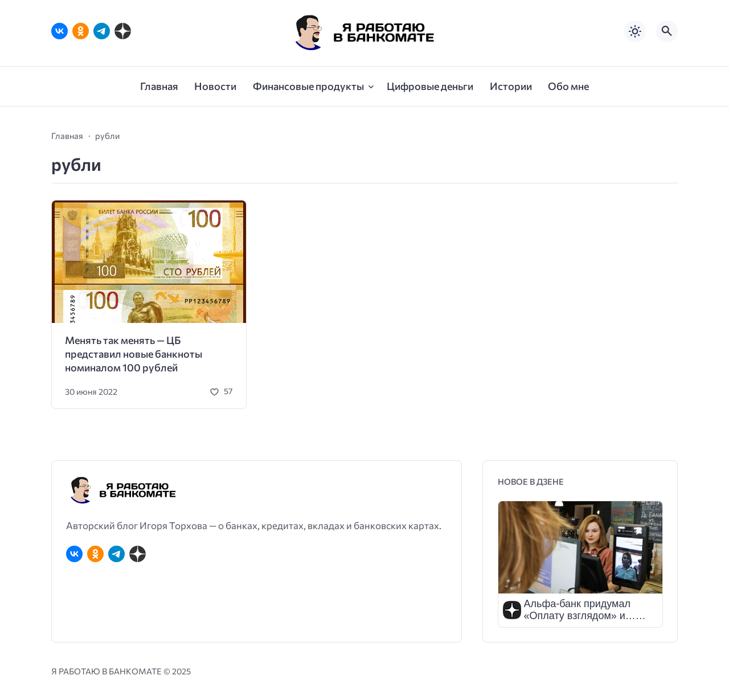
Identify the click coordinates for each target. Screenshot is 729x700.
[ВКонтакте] (60, 31)
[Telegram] (102, 31)
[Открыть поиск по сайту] (667, 31)
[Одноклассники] (81, 31)
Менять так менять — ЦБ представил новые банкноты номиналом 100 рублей (134, 354)
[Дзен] (123, 31)
